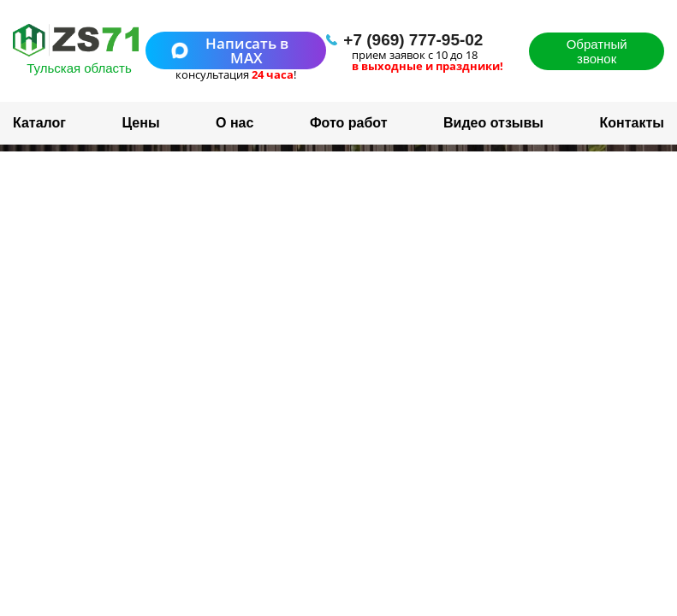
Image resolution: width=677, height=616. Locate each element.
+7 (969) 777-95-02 (413, 40)
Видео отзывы (493, 123)
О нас (235, 123)
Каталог (39, 123)
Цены (140, 123)
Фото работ (349, 123)
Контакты (632, 123)
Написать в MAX (230, 50)
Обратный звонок (597, 51)
